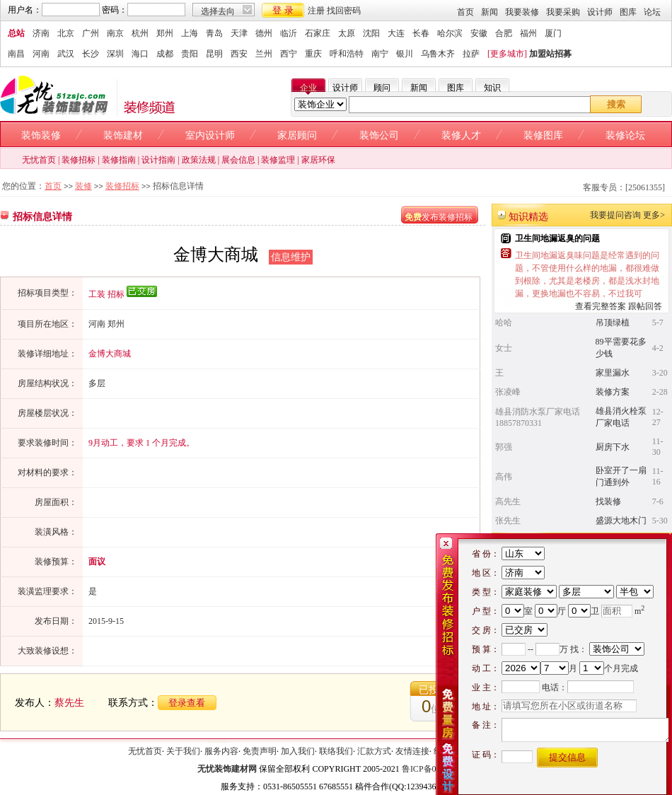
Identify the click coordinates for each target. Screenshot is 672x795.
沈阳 (371, 33)
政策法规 (199, 160)
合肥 (504, 33)
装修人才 (461, 135)
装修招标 (79, 160)
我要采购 (563, 12)
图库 (628, 12)
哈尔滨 (450, 33)
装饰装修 (41, 135)
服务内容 (221, 751)
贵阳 (190, 54)
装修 (83, 186)
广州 (91, 33)
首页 (465, 12)
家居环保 (318, 160)
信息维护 (291, 257)
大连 (396, 33)
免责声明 (260, 751)
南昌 (16, 54)
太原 (347, 33)
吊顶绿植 (613, 323)
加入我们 (298, 751)
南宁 (380, 54)
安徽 (479, 33)
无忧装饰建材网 (227, 769)
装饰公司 (379, 135)
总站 (16, 33)
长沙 (91, 54)
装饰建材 (123, 135)
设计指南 (158, 160)
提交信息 (567, 757)
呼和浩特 (347, 54)
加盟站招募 (550, 54)
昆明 (214, 54)
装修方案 (613, 392)
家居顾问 (297, 135)
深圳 (115, 54)
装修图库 (543, 135)
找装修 (608, 501)
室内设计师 (210, 135)
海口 (140, 54)
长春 (421, 33)
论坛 (652, 12)
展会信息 (238, 160)
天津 (239, 33)
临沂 (289, 33)
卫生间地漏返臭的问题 (557, 238)
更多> (654, 215)
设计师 (600, 12)
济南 (41, 33)
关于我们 (183, 751)
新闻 (489, 12)
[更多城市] (507, 54)
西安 (239, 54)
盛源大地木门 (621, 521)
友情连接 (412, 751)
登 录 (283, 10)
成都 (165, 54)
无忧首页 (39, 160)
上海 (190, 33)
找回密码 (344, 11)
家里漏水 (613, 373)
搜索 (616, 104)
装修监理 (278, 160)
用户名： (25, 10)
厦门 (553, 33)
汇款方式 (374, 751)
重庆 (313, 54)
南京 (115, 33)
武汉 (66, 54)
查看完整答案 (601, 306)
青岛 (214, 33)
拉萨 (471, 54)
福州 (528, 33)
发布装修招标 (439, 217)
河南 (41, 54)
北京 (66, 33)
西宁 (289, 54)
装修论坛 (625, 135)
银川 (405, 54)
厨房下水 (613, 447)
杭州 (140, 33)
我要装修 (522, 12)
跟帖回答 (645, 306)
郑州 (165, 33)
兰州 (264, 54)
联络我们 (336, 751)
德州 (264, 33)
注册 (316, 11)
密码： (115, 10)
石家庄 (318, 33)
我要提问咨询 (615, 215)
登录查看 (187, 703)
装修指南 (119, 160)
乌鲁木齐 (438, 54)
